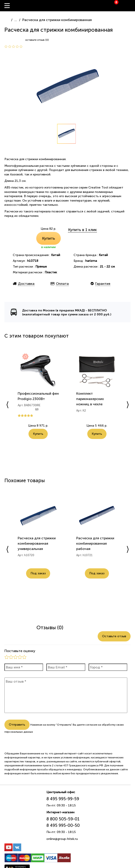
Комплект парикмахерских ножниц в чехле (90, 399)
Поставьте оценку (20, 651)
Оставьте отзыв (114, 636)
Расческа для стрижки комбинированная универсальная (37, 543)
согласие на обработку (100, 725)
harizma (91, 261)
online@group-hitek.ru (62, 839)
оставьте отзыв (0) (37, 40)
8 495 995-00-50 (63, 825)
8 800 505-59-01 (63, 819)
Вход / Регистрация (132, 6)
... (16, 20)
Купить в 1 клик (82, 230)
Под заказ (38, 573)
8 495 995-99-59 (63, 799)
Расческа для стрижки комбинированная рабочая (95, 543)
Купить (48, 238)
